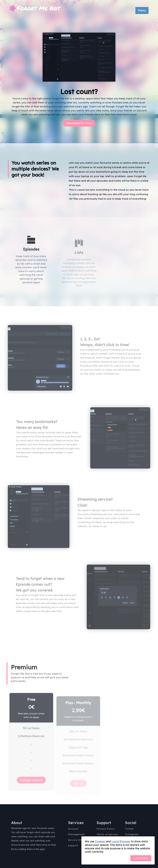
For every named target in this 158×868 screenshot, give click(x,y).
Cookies (100, 841)
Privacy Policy (106, 829)
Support (73, 846)
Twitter (129, 829)
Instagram (132, 834)
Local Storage (121, 841)
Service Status (77, 840)
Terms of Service (107, 834)
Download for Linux (79, 123)
